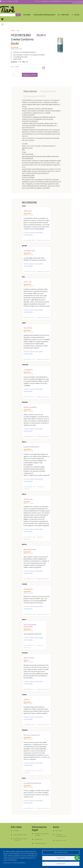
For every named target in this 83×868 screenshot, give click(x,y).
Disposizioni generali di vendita (41, 834)
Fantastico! (28, 328)
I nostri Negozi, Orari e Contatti (20, 840)
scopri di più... (18, 59)
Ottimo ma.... (29, 499)
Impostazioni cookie (61, 852)
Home (13, 31)
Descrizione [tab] (30, 91)
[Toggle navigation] (2, 24)
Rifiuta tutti (61, 858)
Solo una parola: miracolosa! (30, 625)
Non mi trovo (29, 658)
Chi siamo (16, 831)
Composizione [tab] (48, 91)
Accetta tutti (61, 864)
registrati (33, 232)
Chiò (17, 67)
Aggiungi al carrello (30, 75)
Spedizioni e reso (61, 840)
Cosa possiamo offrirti (20, 835)
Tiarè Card (59, 831)
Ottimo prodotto (30, 407)
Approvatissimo (30, 549)
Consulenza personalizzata (44, 15)
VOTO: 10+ (28, 282)
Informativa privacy (40, 843)
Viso (18, 31)
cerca (18, 15)
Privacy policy (7, 863)
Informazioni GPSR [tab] (34, 96)
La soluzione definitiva (32, 783)
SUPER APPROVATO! (31, 447)
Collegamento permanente (43, 240)
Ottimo (26, 700)
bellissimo (27, 211)
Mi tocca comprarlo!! (32, 735)
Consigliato (28, 370)
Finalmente (28, 589)
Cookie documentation (19, 863)
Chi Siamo (27, 15)
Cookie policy (38, 839)
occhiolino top (29, 251)
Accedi (26, 232)
